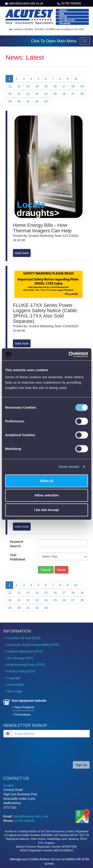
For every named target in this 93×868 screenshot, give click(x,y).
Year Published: (18, 557)
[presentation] (37, 749)
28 (82, 94)
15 (46, 86)
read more (22, 253)
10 (76, 79)
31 (28, 101)
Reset (62, 570)
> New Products (23, 707)
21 (19, 94)
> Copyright (12, 678)
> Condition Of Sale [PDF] (22, 638)
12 (19, 86)
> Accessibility (14, 685)
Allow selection (46, 495)
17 (64, 86)
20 (10, 94)
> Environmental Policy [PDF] (25, 665)
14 (37, 86)
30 (19, 101)
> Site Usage (13, 691)
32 (37, 101)
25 (55, 94)
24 (46, 94)
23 (37, 94)
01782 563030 (71, 3)
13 (28, 86)
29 (10, 101)
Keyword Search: (17, 544)
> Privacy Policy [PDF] (20, 671)
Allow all (46, 481)
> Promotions (21, 715)
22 (28, 94)
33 (46, 101)
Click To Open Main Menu (54, 41)
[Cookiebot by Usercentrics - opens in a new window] (68, 355)
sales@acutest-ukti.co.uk (26, 3)
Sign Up (81, 765)
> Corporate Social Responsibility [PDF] (32, 645)
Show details (69, 467)
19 (82, 86)
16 (55, 86)
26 (64, 94)
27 (73, 94)
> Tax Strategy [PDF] (19, 658)
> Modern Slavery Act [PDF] (24, 651)
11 (10, 86)
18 (73, 86)
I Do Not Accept (46, 510)
